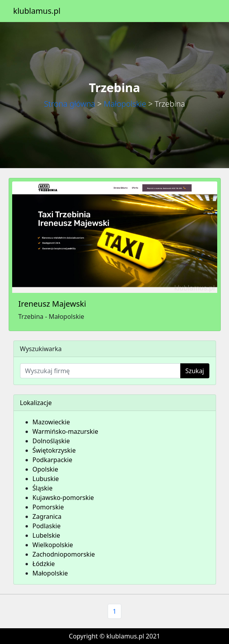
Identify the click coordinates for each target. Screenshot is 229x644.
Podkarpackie (53, 460)
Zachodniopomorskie (64, 554)
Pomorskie (48, 507)
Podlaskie (47, 526)
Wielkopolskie (53, 545)
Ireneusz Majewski (52, 304)
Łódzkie (44, 564)
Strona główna (70, 104)
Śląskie (43, 488)
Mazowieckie (51, 422)
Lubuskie (46, 479)
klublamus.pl (37, 11)
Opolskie (46, 469)
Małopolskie (125, 104)
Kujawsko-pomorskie (63, 498)
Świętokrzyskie (54, 450)
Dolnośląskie (51, 441)
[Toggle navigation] (205, 11)
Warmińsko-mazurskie (65, 431)
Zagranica (47, 516)
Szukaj (195, 371)
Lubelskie (47, 535)
